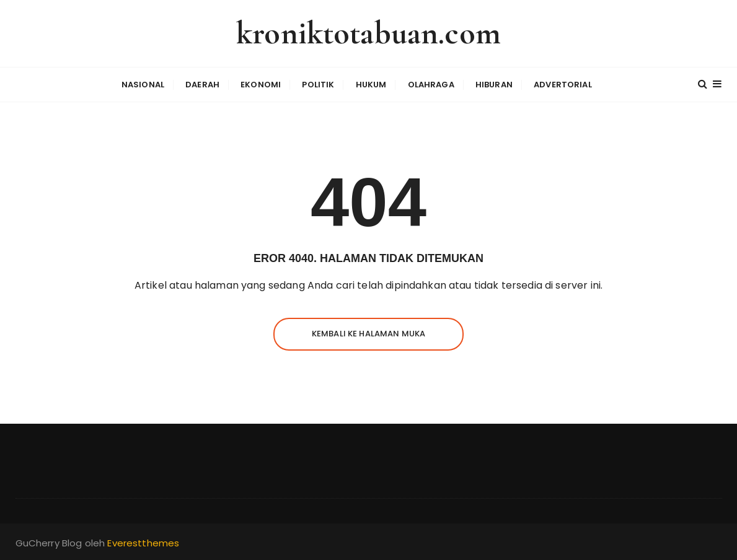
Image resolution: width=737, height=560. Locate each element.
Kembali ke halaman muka (368, 334)
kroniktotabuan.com (368, 33)
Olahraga (431, 85)
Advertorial (563, 85)
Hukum (371, 85)
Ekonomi (261, 85)
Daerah (202, 85)
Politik (318, 85)
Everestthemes (143, 543)
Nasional (143, 85)
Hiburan (494, 85)
